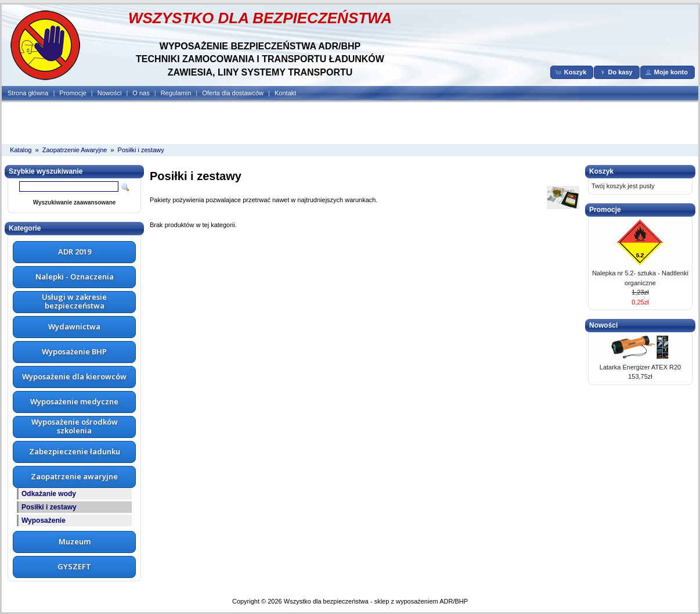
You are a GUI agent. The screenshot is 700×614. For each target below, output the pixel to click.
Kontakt (285, 93)
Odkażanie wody (49, 494)
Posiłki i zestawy (141, 150)
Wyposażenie (44, 520)
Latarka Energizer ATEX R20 (640, 367)
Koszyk (601, 171)
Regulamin (176, 93)
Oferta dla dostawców (233, 93)
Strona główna (28, 93)
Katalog (21, 150)
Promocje (73, 93)
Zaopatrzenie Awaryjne (75, 150)
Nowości (110, 93)
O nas (141, 93)
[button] (572, 72)
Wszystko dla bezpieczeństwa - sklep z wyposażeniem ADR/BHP (376, 601)
